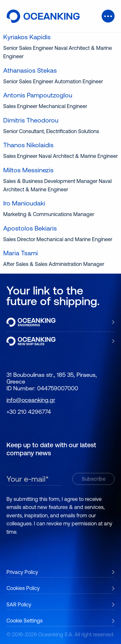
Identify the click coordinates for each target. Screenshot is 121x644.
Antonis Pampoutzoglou (38, 95)
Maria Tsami (20, 253)
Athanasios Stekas (30, 70)
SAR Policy (19, 604)
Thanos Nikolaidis (28, 145)
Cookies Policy (23, 588)
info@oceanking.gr (31, 400)
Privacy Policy (22, 572)
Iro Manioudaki (24, 203)
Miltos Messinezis (28, 170)
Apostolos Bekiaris (30, 228)
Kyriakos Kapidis (27, 37)
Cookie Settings (25, 621)
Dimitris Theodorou (31, 120)
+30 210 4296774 (29, 412)
